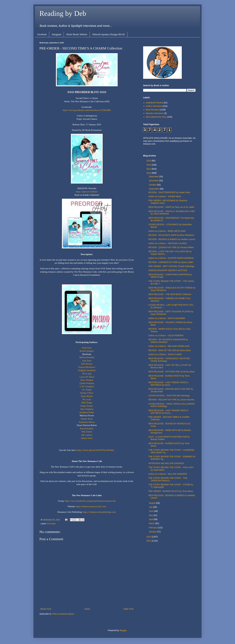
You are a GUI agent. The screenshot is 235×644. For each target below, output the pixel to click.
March (152, 523)
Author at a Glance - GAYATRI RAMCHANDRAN (171, 258)
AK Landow (87, 435)
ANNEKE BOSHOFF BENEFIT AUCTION (168, 270)
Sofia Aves (87, 348)
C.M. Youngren (87, 386)
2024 (149, 169)
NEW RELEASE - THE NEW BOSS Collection (170, 294)
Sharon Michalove (87, 367)
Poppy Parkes (87, 406)
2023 (149, 173)
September (154, 189)
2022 (149, 537)
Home (87, 609)
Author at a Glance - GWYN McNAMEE (167, 318)
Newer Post (46, 609)
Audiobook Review (155, 103)
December (154, 177)
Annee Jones (87, 438)
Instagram (57, 34)
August (152, 503)
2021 (149, 541)
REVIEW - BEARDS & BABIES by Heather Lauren (172, 239)
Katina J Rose (87, 393)
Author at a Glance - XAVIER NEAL (165, 196)
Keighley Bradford (87, 370)
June (151, 511)
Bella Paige (87, 403)
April (151, 519)
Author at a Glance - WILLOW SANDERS (168, 474)
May (151, 515)
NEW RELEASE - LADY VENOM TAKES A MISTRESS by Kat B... (168, 384)
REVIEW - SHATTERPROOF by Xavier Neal (169, 192)
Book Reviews (152, 110)
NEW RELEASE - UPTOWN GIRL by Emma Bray (171, 372)
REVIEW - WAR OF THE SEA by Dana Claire (170, 350)
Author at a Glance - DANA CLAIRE (165, 354)
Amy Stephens (87, 409)
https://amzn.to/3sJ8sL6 (87, 192)
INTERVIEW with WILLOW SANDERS (166, 463)
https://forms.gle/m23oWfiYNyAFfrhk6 (95, 450)
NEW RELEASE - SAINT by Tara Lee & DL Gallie (171, 207)
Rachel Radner (87, 428)
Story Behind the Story (156, 117)
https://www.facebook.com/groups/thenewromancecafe (90, 501)
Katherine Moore (87, 422)
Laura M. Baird (87, 377)
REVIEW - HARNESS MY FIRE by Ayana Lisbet (171, 262)
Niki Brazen (87, 364)
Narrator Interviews (155, 113)
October (153, 185)
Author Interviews (154, 106)
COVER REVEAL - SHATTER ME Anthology (169, 396)
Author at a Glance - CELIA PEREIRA (166, 335)
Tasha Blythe (87, 396)
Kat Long (87, 373)
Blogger (123, 630)
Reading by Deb (63, 13)
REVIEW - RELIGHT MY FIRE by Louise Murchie (171, 400)
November (154, 181)
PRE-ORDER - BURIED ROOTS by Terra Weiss (171, 491)
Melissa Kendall (87, 357)
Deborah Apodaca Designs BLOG (109, 34)
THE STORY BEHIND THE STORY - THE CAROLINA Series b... (168, 479)
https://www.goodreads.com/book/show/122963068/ (87, 110)
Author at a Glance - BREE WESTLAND (167, 231)
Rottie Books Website (77, 34)
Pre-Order (51, 524)
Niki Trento (87, 432)
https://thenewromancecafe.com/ (91, 506)
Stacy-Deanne (87, 380)
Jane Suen (87, 361)
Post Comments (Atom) (63, 614)
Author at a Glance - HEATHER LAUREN (168, 243)
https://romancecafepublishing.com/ (99, 512)
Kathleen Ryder (87, 412)
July (151, 507)
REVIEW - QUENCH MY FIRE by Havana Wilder (171, 247)
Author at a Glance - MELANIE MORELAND (169, 346)
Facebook (42, 34)
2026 (149, 161)
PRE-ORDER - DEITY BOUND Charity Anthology (171, 266)
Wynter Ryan (87, 419)
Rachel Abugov (87, 351)
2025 (149, 165)
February (153, 528)
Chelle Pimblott (87, 383)
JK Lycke (87, 399)
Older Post (128, 609)
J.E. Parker (87, 390)
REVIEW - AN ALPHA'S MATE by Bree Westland (171, 235)
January (153, 532)
